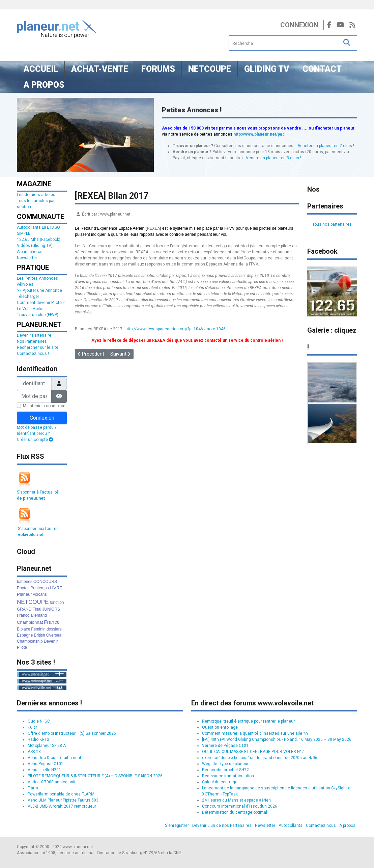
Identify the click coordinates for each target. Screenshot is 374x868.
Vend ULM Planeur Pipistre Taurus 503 (63, 800)
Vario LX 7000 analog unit (52, 782)
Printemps (39, 588)
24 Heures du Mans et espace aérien (236, 800)
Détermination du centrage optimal (235, 812)
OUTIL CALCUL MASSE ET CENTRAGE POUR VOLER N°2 (253, 752)
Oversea (54, 635)
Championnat (30, 622)
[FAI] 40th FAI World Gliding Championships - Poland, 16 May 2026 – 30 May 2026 (277, 739)
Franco (23, 615)
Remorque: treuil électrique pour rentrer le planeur (248, 721)
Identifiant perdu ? (33, 433)
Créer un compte (35, 440)
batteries (25, 582)
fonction (57, 603)
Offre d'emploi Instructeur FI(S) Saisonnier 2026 (72, 733)
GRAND (24, 609)
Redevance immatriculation (228, 776)
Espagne (25, 635)
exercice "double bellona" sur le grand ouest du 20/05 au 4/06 (260, 758)
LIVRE (56, 588)
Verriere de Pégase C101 (225, 746)
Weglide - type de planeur (225, 764)
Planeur (24, 594)
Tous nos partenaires (332, 224)
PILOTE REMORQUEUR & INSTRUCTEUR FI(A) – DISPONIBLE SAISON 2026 (95, 776)
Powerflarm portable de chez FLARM (61, 794)
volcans (40, 594)
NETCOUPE (33, 602)
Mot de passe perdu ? (37, 427)
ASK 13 (34, 752)
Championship (30, 641)
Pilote (22, 647)
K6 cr (32, 727)
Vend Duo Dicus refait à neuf (54, 758)
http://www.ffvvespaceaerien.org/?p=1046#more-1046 (176, 329)
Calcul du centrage (220, 782)
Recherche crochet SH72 (225, 770)
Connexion (299, 25)
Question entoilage (220, 727)
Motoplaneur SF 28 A (47, 746)
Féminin (38, 629)
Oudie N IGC (39, 721)
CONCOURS (45, 582)
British (39, 635)
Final (37, 609)
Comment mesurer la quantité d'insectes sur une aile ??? (255, 733)
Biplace (23, 629)
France (52, 622)
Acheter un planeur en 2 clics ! (326, 146)
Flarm (33, 788)
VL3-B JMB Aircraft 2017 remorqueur (62, 806)
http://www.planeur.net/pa (258, 134)
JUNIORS (51, 609)
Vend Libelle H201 (44, 770)
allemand (39, 615)
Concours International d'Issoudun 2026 (240, 806)
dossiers (54, 629)
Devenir (51, 641)
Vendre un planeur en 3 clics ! (274, 158)
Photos (23, 588)
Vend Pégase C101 (46, 764)
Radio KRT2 (38, 739)
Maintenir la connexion (44, 406)
